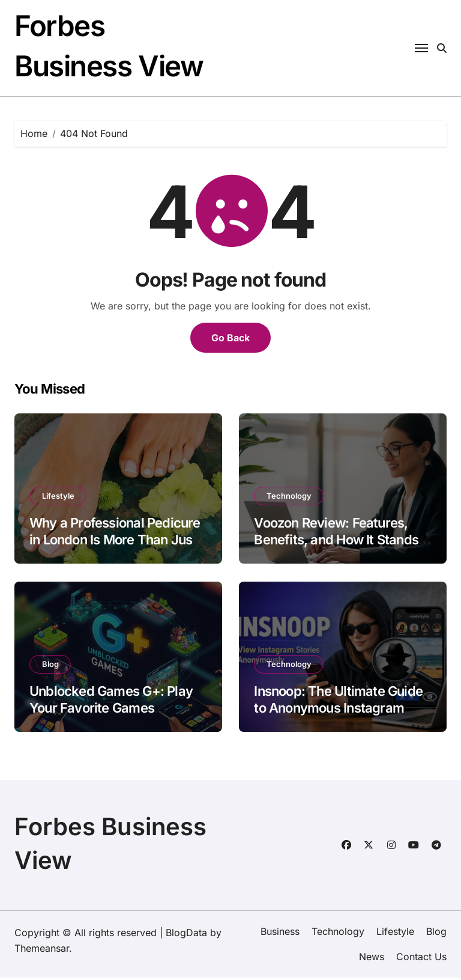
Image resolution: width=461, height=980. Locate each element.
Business (280, 934)
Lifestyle (58, 498)
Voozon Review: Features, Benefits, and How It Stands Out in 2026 (336, 542)
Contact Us (421, 960)
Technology (289, 498)
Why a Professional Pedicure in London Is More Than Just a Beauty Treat (115, 542)
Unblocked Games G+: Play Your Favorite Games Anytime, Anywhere (111, 711)
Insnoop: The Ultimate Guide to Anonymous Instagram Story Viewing (338, 711)
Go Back (230, 340)
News (372, 960)
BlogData (186, 935)
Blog (50, 666)
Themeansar (42, 951)
